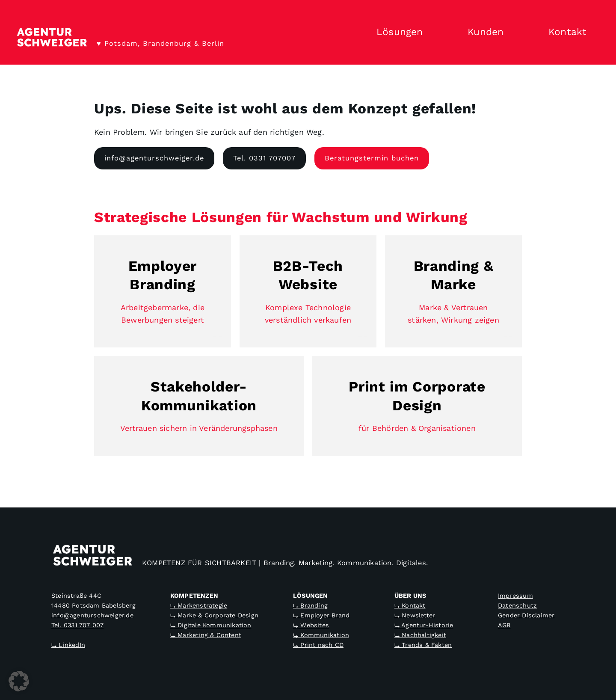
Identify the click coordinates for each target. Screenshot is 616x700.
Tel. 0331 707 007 (77, 625)
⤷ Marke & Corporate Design (214, 615)
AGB (504, 625)
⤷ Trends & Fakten (423, 645)
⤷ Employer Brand (321, 615)
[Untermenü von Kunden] (519, 33)
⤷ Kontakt (410, 605)
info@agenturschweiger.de (154, 158)
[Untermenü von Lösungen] (438, 33)
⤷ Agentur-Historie (424, 625)
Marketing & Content (209, 635)
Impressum (515, 596)
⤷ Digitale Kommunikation (211, 625)
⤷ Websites (311, 625)
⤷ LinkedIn (68, 645)
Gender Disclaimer (526, 615)
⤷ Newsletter (415, 615)
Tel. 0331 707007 (264, 158)
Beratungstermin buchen (372, 158)
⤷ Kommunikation (321, 635)
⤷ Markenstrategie (199, 605)
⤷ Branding (310, 605)
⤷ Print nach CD (318, 645)
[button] (19, 681)
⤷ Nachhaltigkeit (420, 635)
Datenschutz (517, 605)
